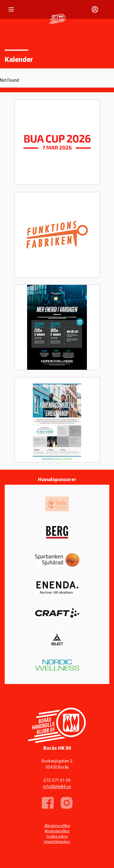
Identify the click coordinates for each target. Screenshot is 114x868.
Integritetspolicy (57, 842)
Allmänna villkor (57, 826)
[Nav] (11, 9)
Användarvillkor (57, 831)
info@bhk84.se (57, 787)
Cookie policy (57, 836)
